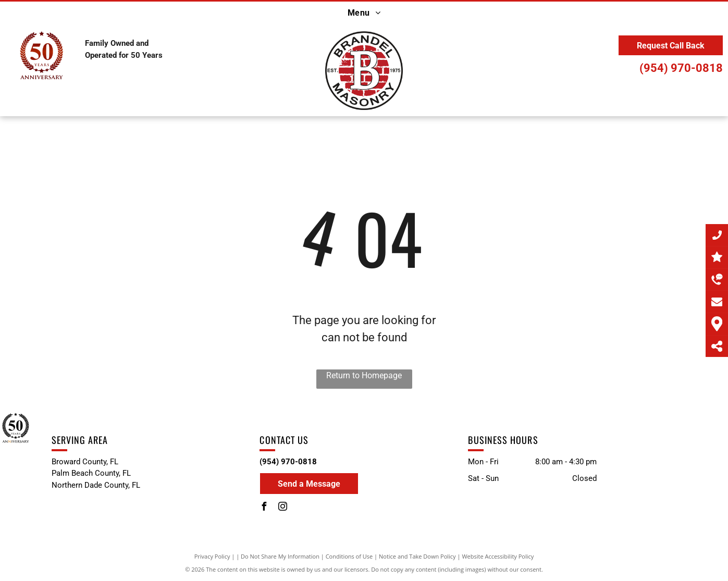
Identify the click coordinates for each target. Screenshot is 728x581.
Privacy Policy (212, 556)
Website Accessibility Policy (498, 556)
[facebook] (264, 508)
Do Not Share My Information (280, 556)
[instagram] (282, 508)
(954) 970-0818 (681, 68)
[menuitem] (364, 13)
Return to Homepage (364, 375)
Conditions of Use (349, 556)
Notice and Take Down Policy (417, 556)
